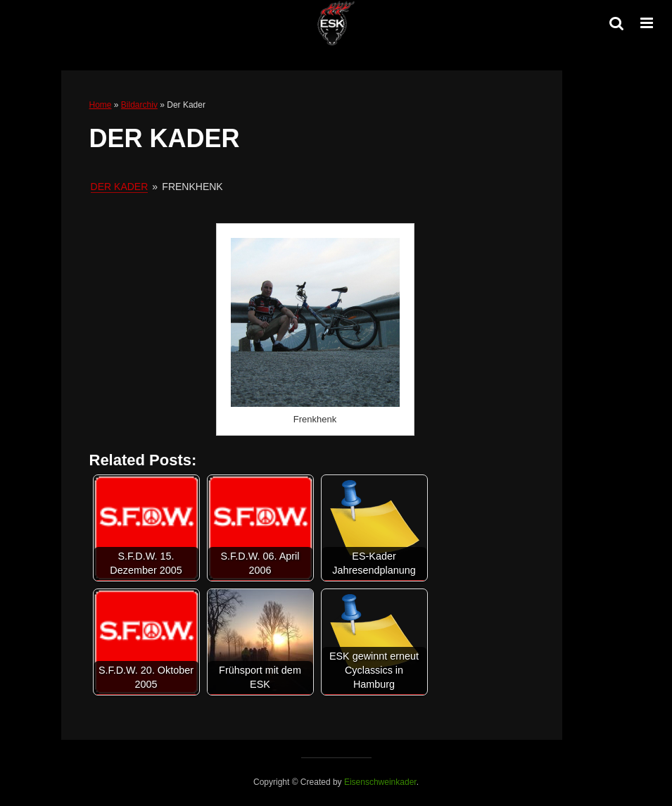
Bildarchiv (139, 105)
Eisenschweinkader (380, 782)
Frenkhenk (315, 419)
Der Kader (120, 187)
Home (101, 105)
